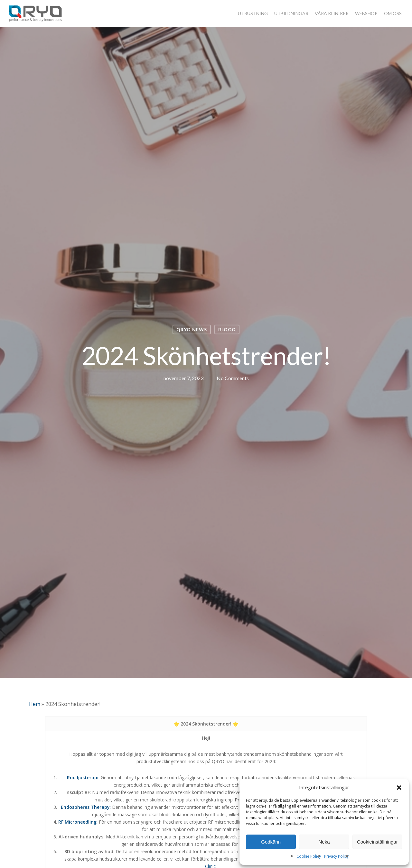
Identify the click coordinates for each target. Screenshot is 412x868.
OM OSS (393, 14)
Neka (324, 842)
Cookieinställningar (377, 842)
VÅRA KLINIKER (332, 14)
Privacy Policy (336, 856)
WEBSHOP (366, 14)
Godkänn (271, 842)
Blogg (227, 329)
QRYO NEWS (192, 329)
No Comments (233, 378)
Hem (35, 704)
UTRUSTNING (253, 14)
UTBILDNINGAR (291, 14)
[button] (399, 788)
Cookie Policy (309, 856)
